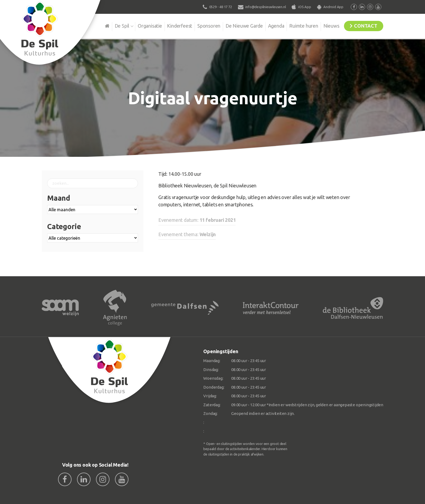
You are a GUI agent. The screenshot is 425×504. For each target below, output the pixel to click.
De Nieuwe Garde (240, 25)
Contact (365, 25)
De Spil (116, 25)
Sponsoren (204, 25)
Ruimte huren (301, 25)
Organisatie (144, 25)
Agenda (273, 25)
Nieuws (329, 25)
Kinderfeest (174, 25)
